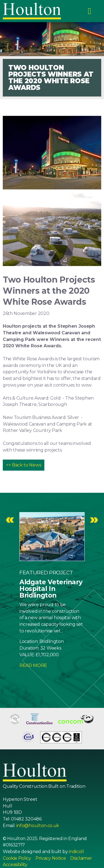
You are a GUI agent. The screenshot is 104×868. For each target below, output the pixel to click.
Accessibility (15, 865)
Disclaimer (81, 858)
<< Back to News (24, 465)
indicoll (76, 852)
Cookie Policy (17, 858)
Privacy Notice (51, 858)
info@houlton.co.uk (38, 826)
